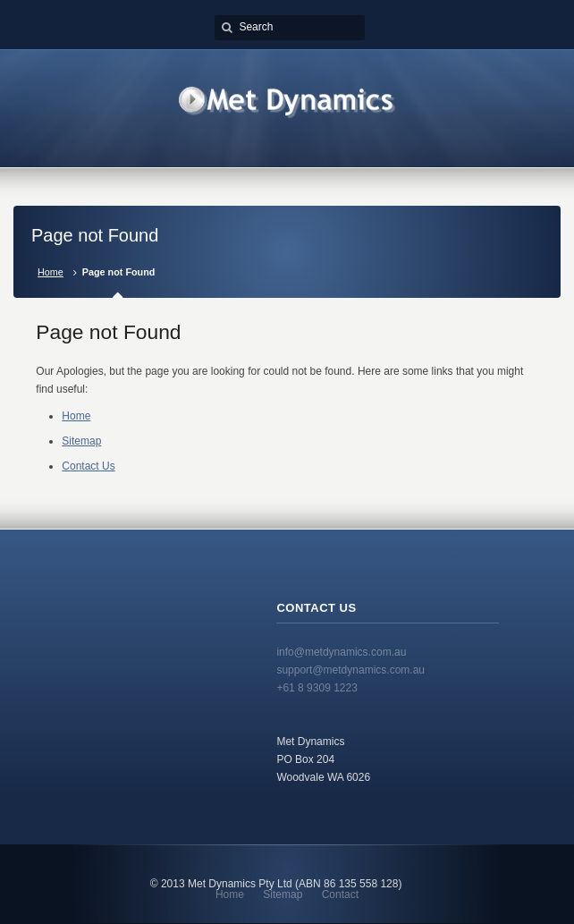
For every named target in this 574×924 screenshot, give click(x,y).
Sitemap (81, 441)
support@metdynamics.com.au (350, 670)
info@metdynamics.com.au (341, 652)
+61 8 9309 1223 (317, 688)
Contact (340, 894)
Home (51, 272)
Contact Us (88, 466)
